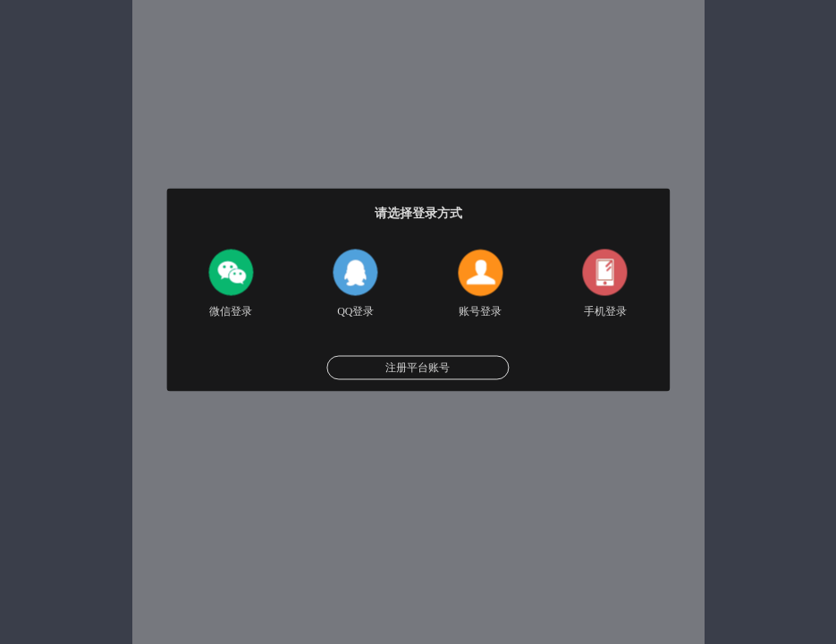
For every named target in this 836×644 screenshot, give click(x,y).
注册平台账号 (418, 368)
